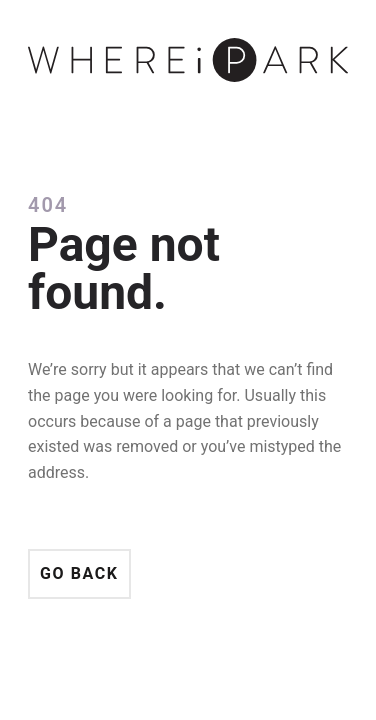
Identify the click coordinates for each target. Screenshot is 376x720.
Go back (79, 573)
